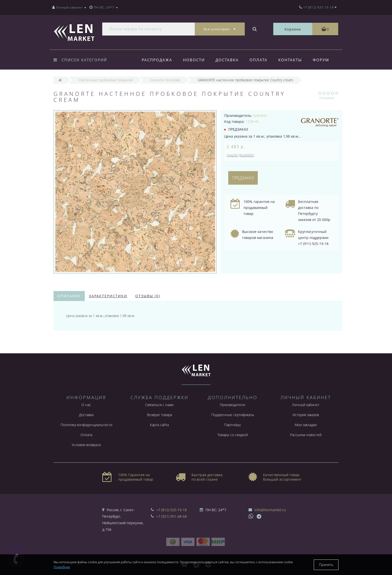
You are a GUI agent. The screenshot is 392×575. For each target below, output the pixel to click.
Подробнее (62, 567)
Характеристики (108, 296)
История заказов (306, 415)
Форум (321, 60)
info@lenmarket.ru (270, 510)
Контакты (290, 60)
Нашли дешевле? (240, 155)
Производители (232, 405)
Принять (326, 565)
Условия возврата (86, 445)
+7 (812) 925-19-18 (171, 510)
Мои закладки (306, 425)
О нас (86, 405)
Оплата (258, 60)
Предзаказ (243, 178)
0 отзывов (327, 98)
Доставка (227, 60)
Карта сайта (159, 425)
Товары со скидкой (233, 435)
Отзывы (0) (148, 296)
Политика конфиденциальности (86, 425)
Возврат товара (159, 415)
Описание (69, 296)
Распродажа (157, 60)
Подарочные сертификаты (233, 415)
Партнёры (232, 425)
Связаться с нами (159, 405)
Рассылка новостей (306, 435)
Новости (194, 60)
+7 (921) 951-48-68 (171, 516)
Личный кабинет (306, 405)
